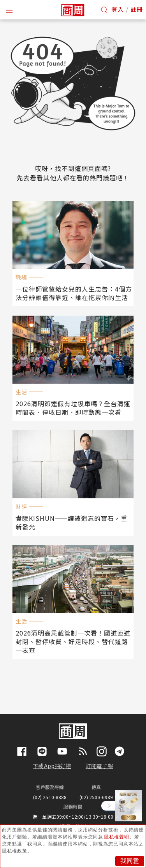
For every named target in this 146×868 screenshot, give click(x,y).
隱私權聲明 (117, 837)
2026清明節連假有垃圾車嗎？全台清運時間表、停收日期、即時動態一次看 (73, 408)
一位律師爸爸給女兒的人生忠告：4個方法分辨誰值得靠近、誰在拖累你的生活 (74, 293)
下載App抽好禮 (52, 766)
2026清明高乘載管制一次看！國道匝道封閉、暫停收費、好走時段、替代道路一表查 (73, 641)
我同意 (130, 861)
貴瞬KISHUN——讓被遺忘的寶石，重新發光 (71, 522)
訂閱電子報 (99, 766)
